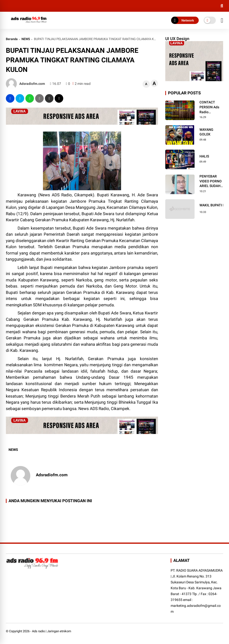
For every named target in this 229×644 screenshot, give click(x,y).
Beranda (12, 39)
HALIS (204, 156)
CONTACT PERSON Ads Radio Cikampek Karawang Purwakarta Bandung (209, 107)
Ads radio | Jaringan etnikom (52, 631)
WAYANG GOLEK (206, 132)
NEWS (26, 39)
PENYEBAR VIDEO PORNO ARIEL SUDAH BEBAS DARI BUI (211, 181)
